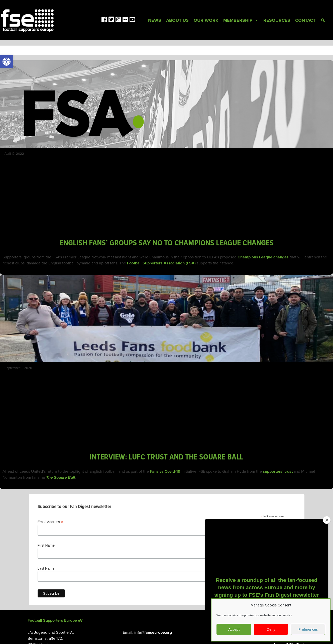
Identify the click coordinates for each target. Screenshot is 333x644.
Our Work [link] (206, 20)
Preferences (308, 629)
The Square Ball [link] (61, 477)
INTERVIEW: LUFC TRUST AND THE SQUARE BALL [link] (166, 457)
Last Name (46, 568)
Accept (234, 629)
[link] (7, 62)
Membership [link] (241, 20)
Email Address (50, 522)
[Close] (327, 520)
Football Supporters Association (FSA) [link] (161, 263)
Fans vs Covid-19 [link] (165, 471)
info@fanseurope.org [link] (153, 632)
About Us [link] (177, 20)
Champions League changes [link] (263, 257)
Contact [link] (305, 20)
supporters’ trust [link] (278, 471)
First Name (46, 545)
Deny (271, 629)
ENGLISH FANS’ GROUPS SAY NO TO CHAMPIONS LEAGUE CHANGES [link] (167, 243)
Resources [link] (277, 20)
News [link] (155, 20)
